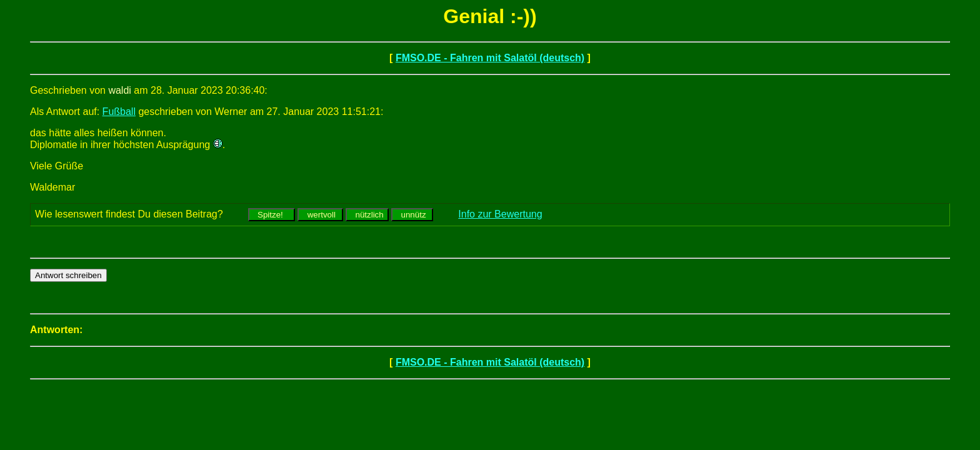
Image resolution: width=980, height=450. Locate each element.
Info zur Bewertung (500, 214)
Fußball (119, 112)
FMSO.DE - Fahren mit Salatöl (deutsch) (490, 58)
